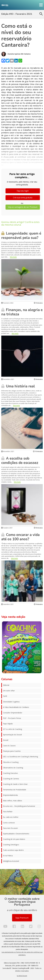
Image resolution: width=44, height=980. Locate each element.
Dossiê (6, 740)
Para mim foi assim (10, 828)
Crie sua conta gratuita (23, 198)
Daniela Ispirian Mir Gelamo (16, 54)
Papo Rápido (8, 724)
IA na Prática (8, 856)
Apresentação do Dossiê (12, 735)
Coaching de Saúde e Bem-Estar (15, 784)
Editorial (6, 685)
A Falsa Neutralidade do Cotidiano (16, 707)
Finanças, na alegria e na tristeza (22, 312)
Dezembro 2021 (8, 379)
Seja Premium (22, 918)
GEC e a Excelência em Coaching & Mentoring (20, 757)
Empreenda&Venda (10, 795)
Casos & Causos (9, 746)
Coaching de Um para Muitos (14, 839)
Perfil (5, 696)
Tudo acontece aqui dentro (13, 850)
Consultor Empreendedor (13, 713)
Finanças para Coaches (12, 751)
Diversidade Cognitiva (11, 702)
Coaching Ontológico (11, 845)
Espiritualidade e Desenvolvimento (16, 834)
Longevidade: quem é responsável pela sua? (21, 236)
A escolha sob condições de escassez (20, 461)
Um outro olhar (9, 691)
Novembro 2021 (8, 451)
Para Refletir (8, 812)
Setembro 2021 (7, 604)
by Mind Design (22, 976)
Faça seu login (23, 191)
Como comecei (9, 823)
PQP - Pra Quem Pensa (12, 718)
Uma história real (18, 386)
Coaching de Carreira (11, 779)
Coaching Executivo (10, 773)
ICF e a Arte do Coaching (12, 729)
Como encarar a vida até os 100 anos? (20, 537)
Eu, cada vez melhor (11, 817)
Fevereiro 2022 (7, 303)
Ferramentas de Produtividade (15, 790)
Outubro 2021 (7, 528)
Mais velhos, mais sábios (13, 801)
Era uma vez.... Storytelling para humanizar (19, 806)
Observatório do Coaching (13, 768)
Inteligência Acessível (11, 861)
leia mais (13, 257)
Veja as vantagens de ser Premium (23, 207)
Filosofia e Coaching (11, 762)
